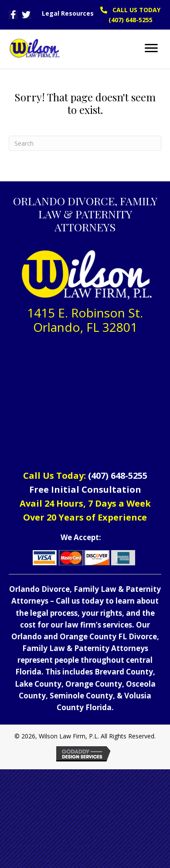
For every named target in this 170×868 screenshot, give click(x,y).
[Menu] (151, 48)
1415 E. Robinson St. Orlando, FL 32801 (85, 320)
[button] (13, 15)
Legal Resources (68, 13)
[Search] (85, 143)
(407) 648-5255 (118, 476)
